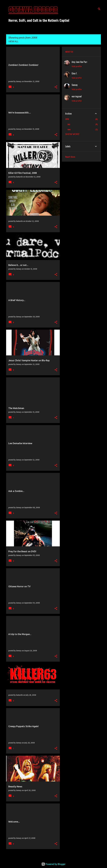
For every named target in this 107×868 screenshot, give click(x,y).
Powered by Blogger (53, 864)
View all (13, 42)
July (69, 124)
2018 (67, 119)
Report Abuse (70, 157)
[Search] (99, 9)
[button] (56, 87)
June (69, 129)
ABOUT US (69, 52)
